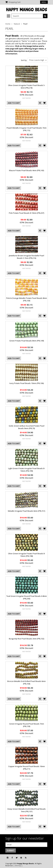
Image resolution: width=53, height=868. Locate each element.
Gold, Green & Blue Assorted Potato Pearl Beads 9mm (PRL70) (27, 427)
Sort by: (24, 60)
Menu (44, 2)
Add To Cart (14, 103)
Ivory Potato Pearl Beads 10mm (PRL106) (27, 383)
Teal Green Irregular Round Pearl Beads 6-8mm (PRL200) (27, 597)
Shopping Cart (14, 2)
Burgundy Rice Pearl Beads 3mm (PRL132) (26, 639)
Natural (17, 24)
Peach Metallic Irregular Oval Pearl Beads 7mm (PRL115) (27, 129)
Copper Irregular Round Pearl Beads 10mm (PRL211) (26, 768)
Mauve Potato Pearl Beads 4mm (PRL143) (26, 170)
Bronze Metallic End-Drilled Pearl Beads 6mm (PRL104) (26, 682)
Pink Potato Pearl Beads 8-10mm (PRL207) (26, 213)
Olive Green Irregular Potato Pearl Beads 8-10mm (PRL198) (27, 555)
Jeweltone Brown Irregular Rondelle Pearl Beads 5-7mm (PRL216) (26, 257)
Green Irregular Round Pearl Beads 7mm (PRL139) (27, 725)
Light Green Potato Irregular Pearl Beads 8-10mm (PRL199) (26, 470)
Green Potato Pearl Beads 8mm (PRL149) (27, 341)
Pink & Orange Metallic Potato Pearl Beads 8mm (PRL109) (27, 299)
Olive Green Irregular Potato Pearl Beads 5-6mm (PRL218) (27, 87)
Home (8, 24)
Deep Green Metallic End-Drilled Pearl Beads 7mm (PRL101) (27, 810)
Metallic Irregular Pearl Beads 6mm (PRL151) (26, 511)
